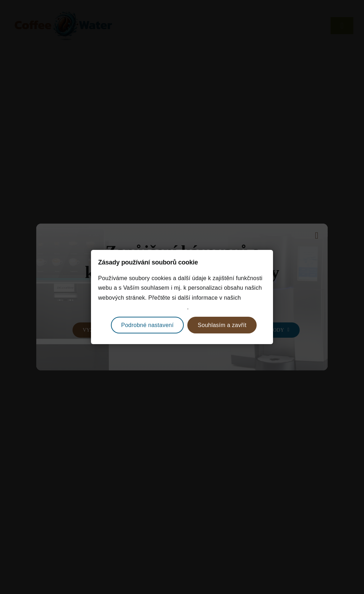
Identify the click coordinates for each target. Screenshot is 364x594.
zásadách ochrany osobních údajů (143, 307)
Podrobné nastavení (148, 325)
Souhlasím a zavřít (222, 325)
